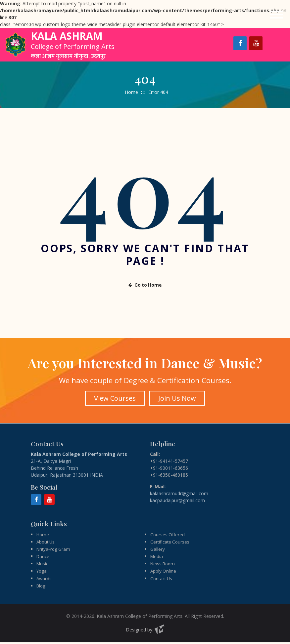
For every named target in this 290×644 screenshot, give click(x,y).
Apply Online (164, 572)
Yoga (42, 572)
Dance (43, 557)
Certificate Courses (171, 542)
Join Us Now (177, 398)
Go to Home (145, 285)
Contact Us (162, 580)
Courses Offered (168, 534)
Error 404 (158, 92)
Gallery (158, 549)
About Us (46, 542)
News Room (164, 564)
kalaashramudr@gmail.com (179, 493)
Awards (44, 580)
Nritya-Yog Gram (54, 549)
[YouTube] (256, 43)
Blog (41, 587)
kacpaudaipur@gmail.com (177, 500)
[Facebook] (240, 43)
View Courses (115, 398)
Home (131, 92)
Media (157, 557)
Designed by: (145, 631)
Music (43, 564)
